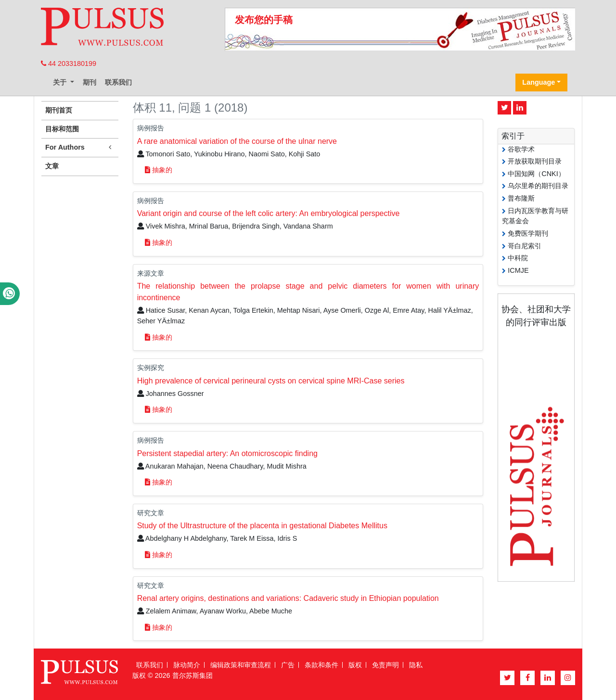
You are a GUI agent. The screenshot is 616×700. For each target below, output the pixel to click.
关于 (61, 82)
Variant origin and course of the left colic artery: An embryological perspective (269, 213)
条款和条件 (321, 665)
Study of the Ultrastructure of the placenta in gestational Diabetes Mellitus (262, 526)
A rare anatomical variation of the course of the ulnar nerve (237, 141)
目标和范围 (62, 129)
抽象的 (159, 170)
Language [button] (539, 82)
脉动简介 (187, 665)
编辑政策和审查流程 (241, 665)
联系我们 (118, 82)
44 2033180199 (69, 64)
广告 (288, 665)
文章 (52, 166)
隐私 (416, 665)
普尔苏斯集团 (192, 675)
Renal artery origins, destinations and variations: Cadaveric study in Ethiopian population (288, 598)
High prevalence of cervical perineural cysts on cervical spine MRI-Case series (271, 381)
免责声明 (385, 665)
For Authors (80, 147)
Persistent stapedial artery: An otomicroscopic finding (227, 453)
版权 (355, 665)
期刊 (90, 82)
